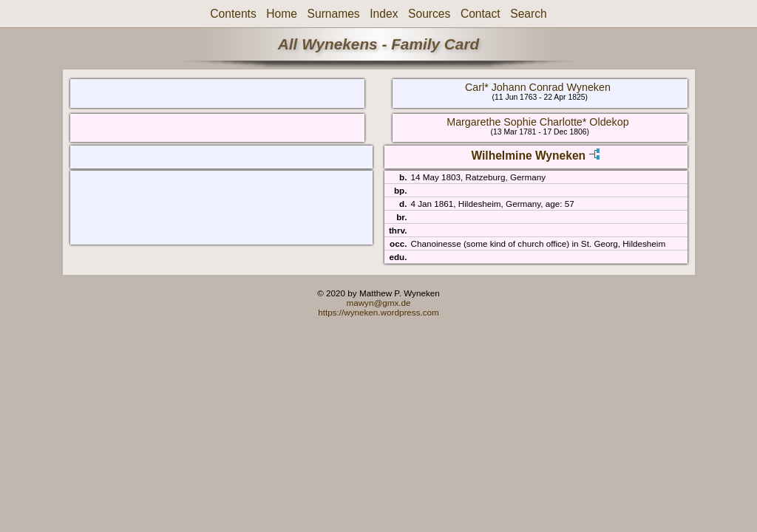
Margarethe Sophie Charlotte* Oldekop (537, 122)
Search (528, 14)
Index (384, 14)
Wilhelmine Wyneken (528, 156)
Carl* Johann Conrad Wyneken (538, 87)
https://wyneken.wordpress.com (378, 312)
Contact (481, 14)
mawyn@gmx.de (378, 303)
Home (282, 14)
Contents (233, 14)
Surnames (334, 14)
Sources (429, 14)
